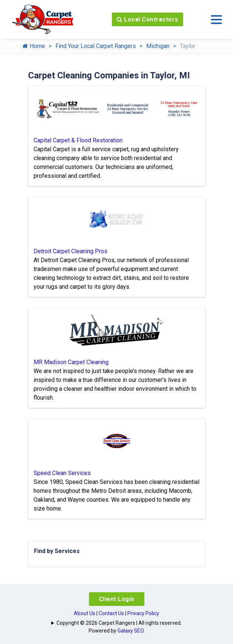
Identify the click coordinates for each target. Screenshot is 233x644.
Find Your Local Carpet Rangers (96, 46)
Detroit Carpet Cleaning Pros (71, 251)
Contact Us (111, 613)
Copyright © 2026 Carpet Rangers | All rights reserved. (119, 623)
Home (34, 46)
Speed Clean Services (62, 473)
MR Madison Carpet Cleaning (71, 362)
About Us (85, 613)
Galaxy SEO (131, 631)
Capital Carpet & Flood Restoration (78, 140)
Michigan (158, 46)
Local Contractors (148, 19)
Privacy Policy (143, 613)
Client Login (117, 599)
